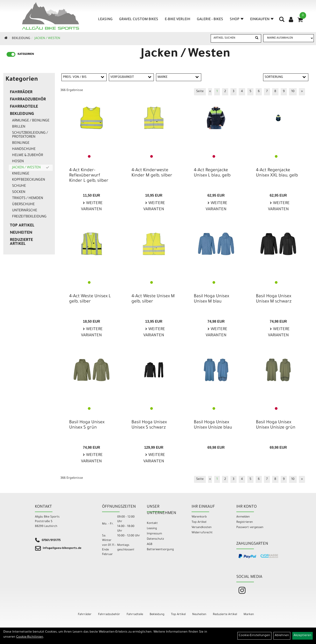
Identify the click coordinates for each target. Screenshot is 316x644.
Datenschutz (155, 539)
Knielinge (21, 174)
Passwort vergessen (250, 527)
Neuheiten (21, 233)
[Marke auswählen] (289, 38)
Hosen (18, 162)
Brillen (19, 127)
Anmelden (243, 517)
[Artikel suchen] (232, 38)
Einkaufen (262, 20)
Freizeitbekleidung (29, 217)
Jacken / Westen (47, 39)
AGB (150, 544)
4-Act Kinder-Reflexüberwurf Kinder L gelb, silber (89, 176)
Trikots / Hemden (28, 198)
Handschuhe (24, 149)
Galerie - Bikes (210, 20)
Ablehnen (282, 636)
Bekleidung (21, 39)
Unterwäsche (25, 211)
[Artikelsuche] (282, 21)
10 (293, 92)
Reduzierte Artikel (21, 242)
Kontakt (152, 523)
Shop (237, 20)
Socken (19, 192)
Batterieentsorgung (160, 550)
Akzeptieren (303, 636)
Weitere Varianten (92, 207)
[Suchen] (257, 38)
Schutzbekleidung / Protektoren (30, 135)
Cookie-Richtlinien (30, 637)
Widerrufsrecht (202, 533)
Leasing (105, 20)
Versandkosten (202, 527)
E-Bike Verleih (178, 20)
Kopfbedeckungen (29, 180)
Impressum (154, 534)
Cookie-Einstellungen (254, 636)
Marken (249, 615)
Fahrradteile (24, 107)
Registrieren (245, 522)
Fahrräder (21, 93)
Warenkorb (199, 517)
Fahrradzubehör (28, 100)
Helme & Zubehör (28, 155)
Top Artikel (22, 226)
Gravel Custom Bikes (139, 20)
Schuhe (19, 186)
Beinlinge (21, 143)
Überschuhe (23, 205)
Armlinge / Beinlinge (31, 121)
